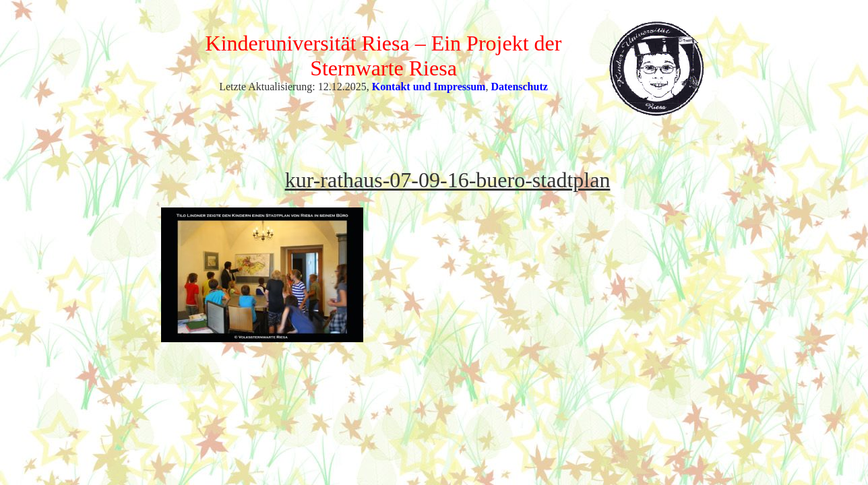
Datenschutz (519, 87)
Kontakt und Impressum (429, 87)
